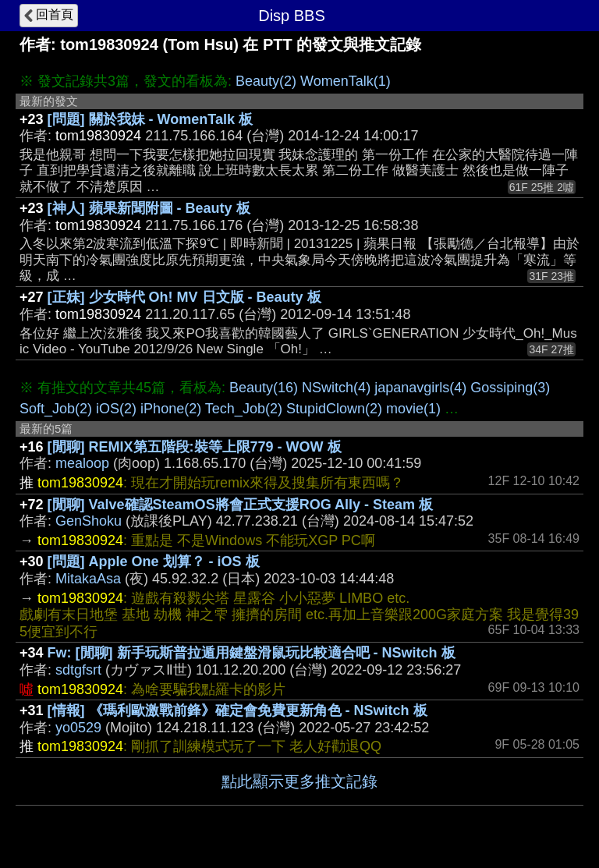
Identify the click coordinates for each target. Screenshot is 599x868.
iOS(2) (116, 409)
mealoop (82, 463)
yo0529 (78, 728)
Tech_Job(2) (244, 409)
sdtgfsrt (78, 670)
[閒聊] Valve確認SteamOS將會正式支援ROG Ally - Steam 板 (240, 505)
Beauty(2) (266, 81)
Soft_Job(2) (56, 409)
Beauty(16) (264, 388)
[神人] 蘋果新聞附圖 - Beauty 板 (149, 208)
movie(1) (413, 409)
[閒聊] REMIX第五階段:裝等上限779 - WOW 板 (195, 447)
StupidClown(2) (334, 409)
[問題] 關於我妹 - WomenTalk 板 (150, 119)
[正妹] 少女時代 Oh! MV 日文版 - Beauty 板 (184, 297)
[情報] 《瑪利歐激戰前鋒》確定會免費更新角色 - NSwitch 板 (237, 710)
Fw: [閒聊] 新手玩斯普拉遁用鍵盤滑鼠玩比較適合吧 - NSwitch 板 (252, 653)
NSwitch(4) (336, 388)
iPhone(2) (171, 409)
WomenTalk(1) (346, 81)
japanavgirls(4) (420, 388)
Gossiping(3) (510, 388)
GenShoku (89, 521)
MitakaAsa (88, 579)
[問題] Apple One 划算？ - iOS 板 (154, 562)
